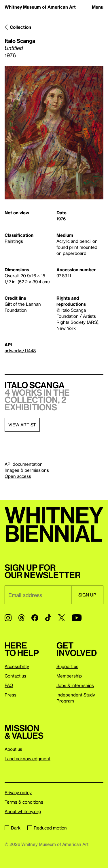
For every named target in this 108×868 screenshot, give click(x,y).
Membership (69, 676)
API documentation (24, 464)
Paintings (14, 241)
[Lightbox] (54, 133)
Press (11, 695)
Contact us (15, 676)
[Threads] (21, 618)
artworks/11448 (20, 351)
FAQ (9, 685)
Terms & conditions (24, 802)
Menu (98, 7)
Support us (67, 666)
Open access (18, 476)
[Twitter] (61, 618)
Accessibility (17, 666)
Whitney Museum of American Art (40, 7)
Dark (13, 828)
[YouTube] (77, 618)
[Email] (38, 595)
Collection (20, 27)
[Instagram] (8, 618)
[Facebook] (35, 618)
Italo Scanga (20, 41)
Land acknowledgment (28, 759)
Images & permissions (27, 470)
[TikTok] (48, 618)
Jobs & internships (75, 685)
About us (13, 749)
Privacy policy (18, 792)
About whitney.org (23, 811)
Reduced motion (47, 828)
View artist (22, 425)
